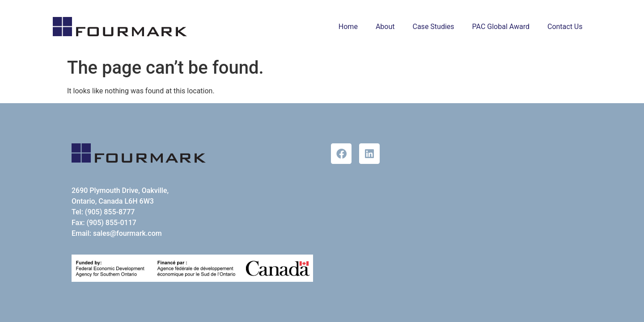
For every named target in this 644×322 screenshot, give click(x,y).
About (385, 27)
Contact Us (565, 27)
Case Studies (434, 27)
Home (348, 27)
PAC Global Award (501, 27)
